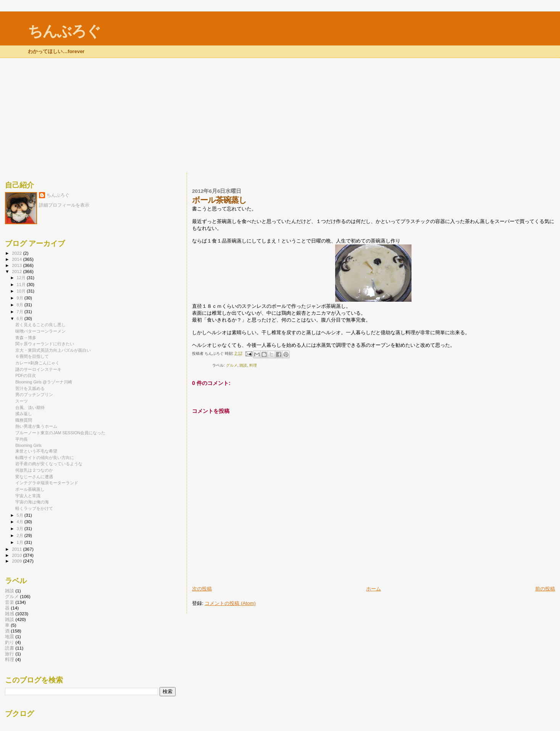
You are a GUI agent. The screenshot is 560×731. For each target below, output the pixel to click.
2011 (17, 549)
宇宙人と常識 (28, 496)
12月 (22, 278)
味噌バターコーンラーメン (40, 331)
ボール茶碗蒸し (30, 489)
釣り (10, 642)
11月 (22, 285)
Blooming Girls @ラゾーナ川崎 (44, 382)
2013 (17, 265)
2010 (17, 555)
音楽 (10, 602)
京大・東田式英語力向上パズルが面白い (53, 350)
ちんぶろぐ (64, 31)
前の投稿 (545, 589)
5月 (21, 515)
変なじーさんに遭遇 (34, 477)
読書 (10, 648)
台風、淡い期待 (30, 408)
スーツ (22, 401)
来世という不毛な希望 (36, 451)
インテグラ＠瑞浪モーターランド (47, 483)
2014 (17, 259)
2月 (21, 535)
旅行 (10, 654)
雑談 (243, 365)
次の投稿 (202, 589)
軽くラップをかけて (34, 508)
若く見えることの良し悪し (40, 325)
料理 (253, 365)
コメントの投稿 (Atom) (230, 603)
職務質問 (24, 420)
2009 (17, 561)
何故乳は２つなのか (34, 470)
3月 (21, 529)
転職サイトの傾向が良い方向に (45, 458)
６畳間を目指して (32, 356)
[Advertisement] (280, 115)
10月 (22, 291)
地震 (10, 636)
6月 (21, 319)
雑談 (10, 591)
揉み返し (24, 414)
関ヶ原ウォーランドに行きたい (45, 344)
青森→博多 (26, 338)
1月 (21, 542)
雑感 (10, 614)
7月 (21, 312)
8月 (21, 305)
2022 (17, 253)
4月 (21, 522)
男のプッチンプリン (34, 395)
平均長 (22, 439)
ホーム (374, 589)
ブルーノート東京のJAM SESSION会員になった (60, 433)
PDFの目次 (26, 375)
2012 (17, 271)
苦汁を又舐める (30, 388)
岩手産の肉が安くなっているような (49, 464)
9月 (21, 298)
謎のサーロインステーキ (38, 369)
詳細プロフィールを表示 (64, 205)
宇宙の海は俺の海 (32, 502)
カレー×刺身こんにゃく (37, 363)
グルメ (232, 365)
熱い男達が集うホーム (36, 426)
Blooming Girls (28, 445)
